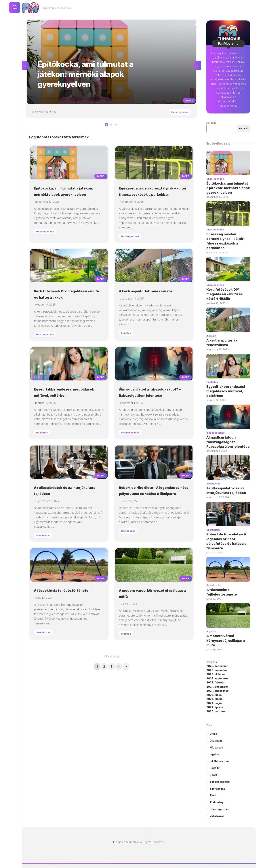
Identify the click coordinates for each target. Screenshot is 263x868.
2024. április (215, 707)
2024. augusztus (218, 691)
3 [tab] (116, 128)
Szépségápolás (220, 782)
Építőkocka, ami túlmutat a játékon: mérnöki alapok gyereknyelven (64, 205)
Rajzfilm (215, 768)
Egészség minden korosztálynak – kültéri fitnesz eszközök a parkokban (153, 205)
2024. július (214, 695)
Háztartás (44, 485)
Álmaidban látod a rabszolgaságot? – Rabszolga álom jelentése (152, 437)
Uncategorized (178, 113)
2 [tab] (111, 128)
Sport (214, 775)
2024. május (214, 703)
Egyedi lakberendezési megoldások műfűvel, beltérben (60, 437)
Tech (213, 795)
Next (197, 67)
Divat (213, 734)
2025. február (216, 682)
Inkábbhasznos (133, 481)
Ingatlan (128, 366)
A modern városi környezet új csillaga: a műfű (226, 640)
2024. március (216, 711)
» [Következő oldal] (126, 745)
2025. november (217, 670)
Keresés (211, 123)
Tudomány (217, 802)
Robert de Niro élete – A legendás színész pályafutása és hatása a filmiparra (153, 556)
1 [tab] (106, 128)
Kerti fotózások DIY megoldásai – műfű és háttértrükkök (59, 324)
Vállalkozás (45, 598)
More (188, 102)
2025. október (216, 674)
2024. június (215, 699)
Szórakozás (130, 599)
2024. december (217, 687)
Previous (25, 67)
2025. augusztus (217, 678)
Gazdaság (216, 741)
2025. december (217, 666)
